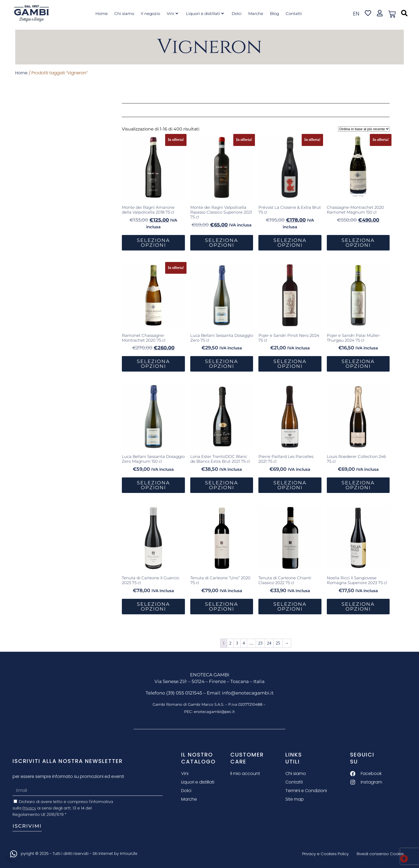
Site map (295, 799)
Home (102, 13)
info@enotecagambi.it (248, 693)
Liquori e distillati (205, 13)
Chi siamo (124, 13)
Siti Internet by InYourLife (115, 854)
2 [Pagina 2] (230, 643)
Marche (256, 13)
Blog (274, 13)
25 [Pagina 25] (278, 643)
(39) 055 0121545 (184, 693)
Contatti (294, 13)
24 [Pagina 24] (269, 643)
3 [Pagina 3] (237, 643)
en (356, 14)
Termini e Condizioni (306, 791)
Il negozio (150, 13)
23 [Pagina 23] (260, 643)
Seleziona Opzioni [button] (153, 243)
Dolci (237, 13)
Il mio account (245, 774)
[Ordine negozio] (364, 129)
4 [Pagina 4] (244, 643)
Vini (172, 13)
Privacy (29, 808)
